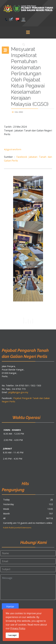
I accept (12, 635)
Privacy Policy (18, 628)
